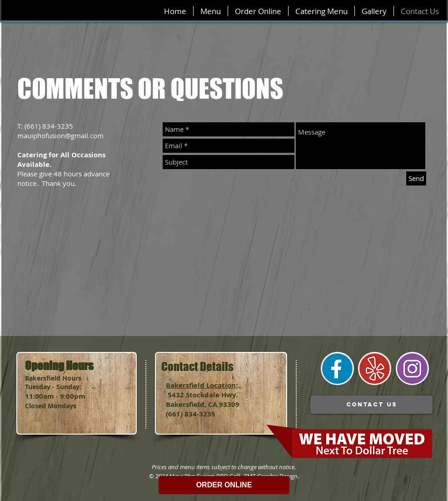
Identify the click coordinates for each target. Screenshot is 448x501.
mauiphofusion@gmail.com (60, 135)
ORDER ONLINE (224, 485)
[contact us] (371, 405)
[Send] (416, 178)
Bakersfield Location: (202, 385)
